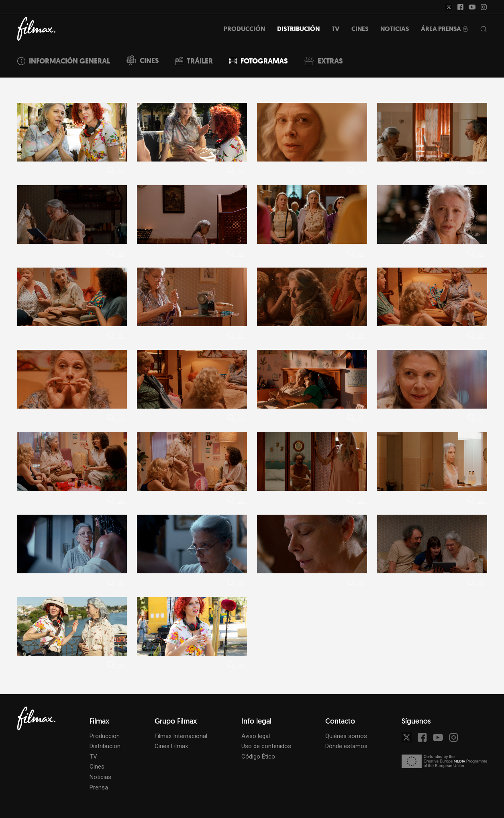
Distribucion (105, 746)
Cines (97, 767)
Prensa (99, 787)
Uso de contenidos (266, 746)
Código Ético (258, 757)
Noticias (100, 777)
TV (93, 757)
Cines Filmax (171, 746)
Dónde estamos (346, 746)
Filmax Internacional (181, 736)
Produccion (105, 736)
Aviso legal (256, 736)
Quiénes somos (346, 736)
